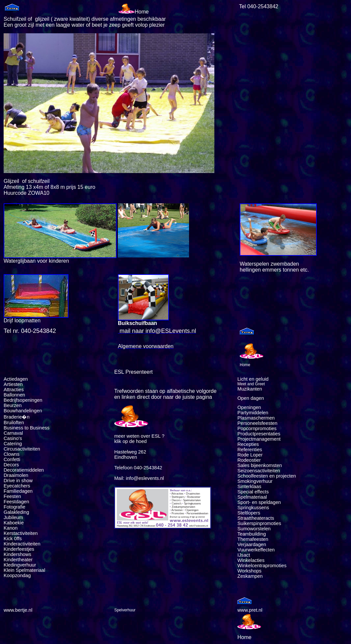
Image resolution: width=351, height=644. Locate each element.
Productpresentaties (259, 434)
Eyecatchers (17, 486)
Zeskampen (250, 576)
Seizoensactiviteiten (259, 471)
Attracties (14, 390)
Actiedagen (16, 379)
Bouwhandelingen (23, 411)
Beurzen (13, 405)
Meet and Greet (251, 384)
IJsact (244, 555)
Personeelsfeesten (257, 423)
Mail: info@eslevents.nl (139, 478)
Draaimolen (16, 475)
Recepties (248, 444)
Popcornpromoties (257, 428)
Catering (13, 444)
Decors (11, 465)
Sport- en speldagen (259, 502)
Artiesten (13, 384)
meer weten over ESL (137, 436)
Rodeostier (249, 460)
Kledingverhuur (20, 565)
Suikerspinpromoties (259, 523)
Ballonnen (14, 395)
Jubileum (13, 517)
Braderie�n (17, 417)
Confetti (12, 459)
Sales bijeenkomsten (260, 465)
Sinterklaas (249, 486)
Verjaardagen (252, 544)
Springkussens (253, 508)
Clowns (12, 454)
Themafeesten (253, 539)
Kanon (11, 528)
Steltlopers (249, 513)
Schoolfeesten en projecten (267, 476)
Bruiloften (14, 423)
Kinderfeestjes (20, 549)
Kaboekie (14, 523)
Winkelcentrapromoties (262, 566)
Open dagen (251, 398)
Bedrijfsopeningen (23, 400)
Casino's (13, 438)
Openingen (249, 407)
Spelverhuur (125, 610)
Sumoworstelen (254, 529)
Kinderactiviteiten (22, 544)
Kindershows (17, 554)
